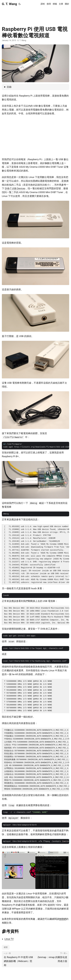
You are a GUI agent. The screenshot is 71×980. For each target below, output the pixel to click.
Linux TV (9, 939)
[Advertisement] (35, 14)
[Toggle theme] (20, 4)
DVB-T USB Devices (15, 188)
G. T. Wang (9, 4)
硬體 (6, 947)
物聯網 (63, 919)
